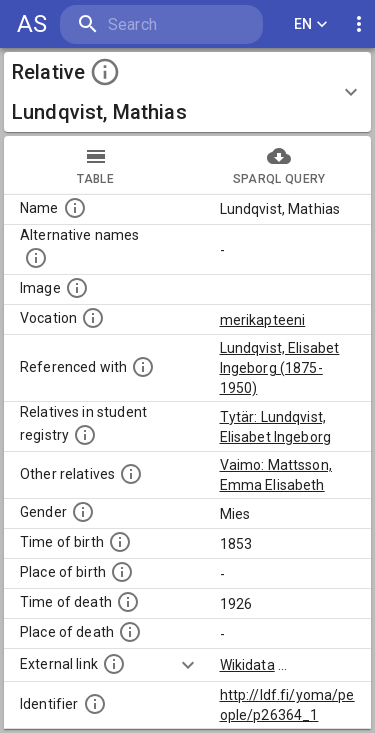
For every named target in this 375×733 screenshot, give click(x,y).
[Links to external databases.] (114, 664)
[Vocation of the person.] (93, 318)
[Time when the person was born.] (120, 542)
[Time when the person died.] (128, 602)
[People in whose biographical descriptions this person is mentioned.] (143, 367)
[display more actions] (359, 24)
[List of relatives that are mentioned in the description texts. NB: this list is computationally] (131, 474)
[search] (161, 24)
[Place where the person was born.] (122, 572)
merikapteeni (263, 320)
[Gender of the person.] (83, 512)
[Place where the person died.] (130, 632)
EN (311, 24)
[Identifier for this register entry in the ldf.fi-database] (95, 704)
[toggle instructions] (105, 72)
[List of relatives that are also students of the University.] (85, 435)
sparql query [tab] (280, 165)
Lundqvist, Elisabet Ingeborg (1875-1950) (280, 368)
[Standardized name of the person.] (75, 208)
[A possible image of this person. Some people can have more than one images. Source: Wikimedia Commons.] (77, 288)
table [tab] (96, 165)
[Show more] (188, 665)
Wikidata (247, 665)
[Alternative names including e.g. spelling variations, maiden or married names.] (36, 258)
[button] (187, 92)
